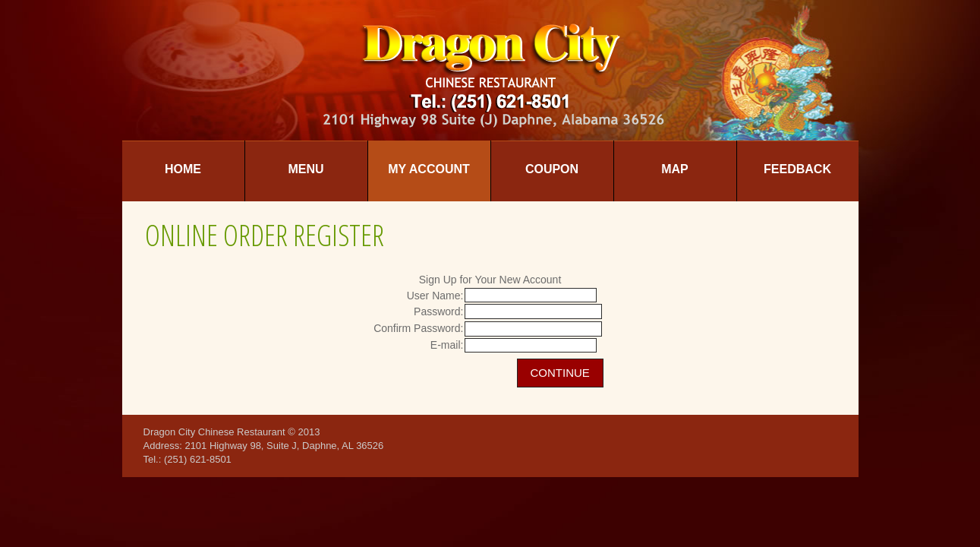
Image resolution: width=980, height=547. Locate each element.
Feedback (797, 169)
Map (675, 169)
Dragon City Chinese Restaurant (214, 432)
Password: (438, 311)
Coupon (552, 169)
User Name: (435, 296)
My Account (429, 169)
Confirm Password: (418, 328)
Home (183, 169)
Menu (306, 169)
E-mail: (447, 345)
